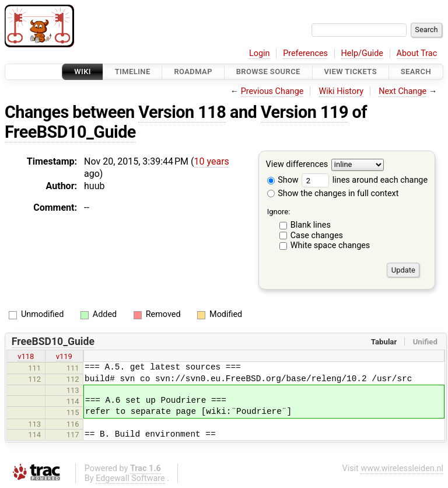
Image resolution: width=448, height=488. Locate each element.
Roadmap (193, 72)
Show (283, 180)
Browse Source (268, 72)
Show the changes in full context (333, 194)
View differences (297, 165)
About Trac (417, 53)
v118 (26, 356)
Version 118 (182, 112)
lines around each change (365, 180)
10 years (212, 161)
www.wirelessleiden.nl (402, 468)
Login (260, 53)
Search (416, 72)
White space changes (330, 245)
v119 (64, 356)
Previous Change (272, 91)
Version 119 (304, 112)
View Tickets (351, 72)
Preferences (305, 53)
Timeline (133, 72)
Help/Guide (362, 53)
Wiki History (341, 91)
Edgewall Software (130, 478)
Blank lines (311, 225)
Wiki (83, 72)
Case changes (317, 236)
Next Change (402, 91)
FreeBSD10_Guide (70, 132)
